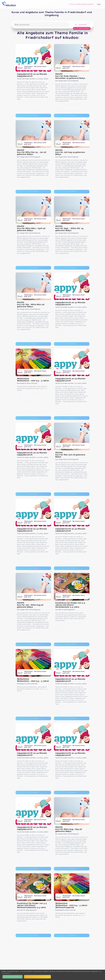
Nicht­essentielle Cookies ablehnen (37, 977)
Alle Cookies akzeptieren (12, 977)
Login (99, 4)
